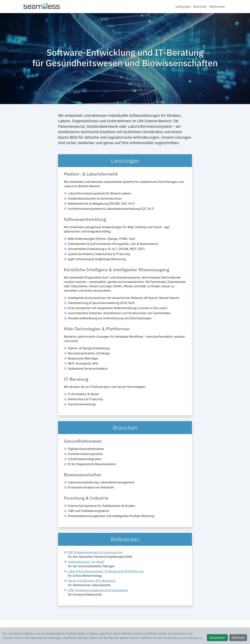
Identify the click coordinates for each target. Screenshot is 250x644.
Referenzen (217, 7)
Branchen (200, 7)
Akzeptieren (217, 638)
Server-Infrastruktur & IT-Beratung (91, 581)
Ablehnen (238, 638)
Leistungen (183, 7)
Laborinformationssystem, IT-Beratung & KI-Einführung (106, 571)
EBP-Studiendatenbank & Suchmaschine (95, 552)
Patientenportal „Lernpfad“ (86, 562)
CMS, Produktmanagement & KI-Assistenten (98, 590)
